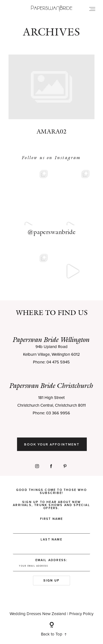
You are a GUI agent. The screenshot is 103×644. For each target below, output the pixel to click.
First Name (52, 521)
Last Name (51, 542)
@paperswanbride (52, 234)
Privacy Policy (81, 616)
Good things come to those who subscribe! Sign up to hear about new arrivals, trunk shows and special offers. (51, 501)
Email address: (51, 567)
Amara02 (51, 100)
